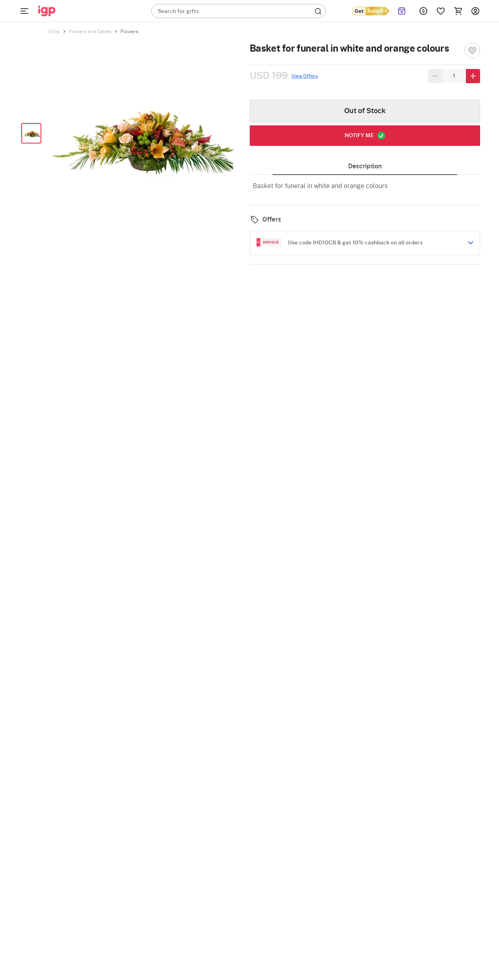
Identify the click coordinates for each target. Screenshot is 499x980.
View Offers (305, 76)
